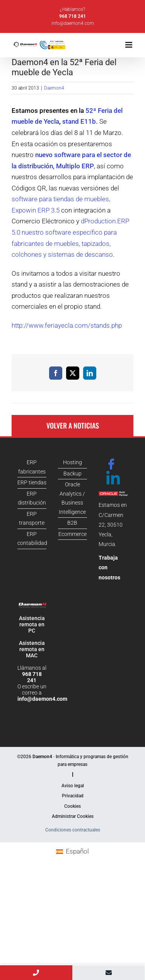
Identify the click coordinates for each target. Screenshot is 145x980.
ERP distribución (32, 498)
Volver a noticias (73, 425)
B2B (72, 523)
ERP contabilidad (32, 539)
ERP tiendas (32, 482)
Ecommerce (72, 534)
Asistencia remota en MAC (32, 649)
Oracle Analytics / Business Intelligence (72, 498)
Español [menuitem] (77, 851)
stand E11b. (80, 121)
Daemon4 (54, 88)
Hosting (72, 462)
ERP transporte (32, 519)
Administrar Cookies (73, 816)
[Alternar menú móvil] (129, 45)
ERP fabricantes (32, 467)
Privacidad (73, 796)
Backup (72, 474)
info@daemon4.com (73, 23)
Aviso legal (73, 786)
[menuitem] (72, 851)
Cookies (72, 806)
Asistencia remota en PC (32, 624)
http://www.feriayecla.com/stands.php (67, 325)
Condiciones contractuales (73, 830)
